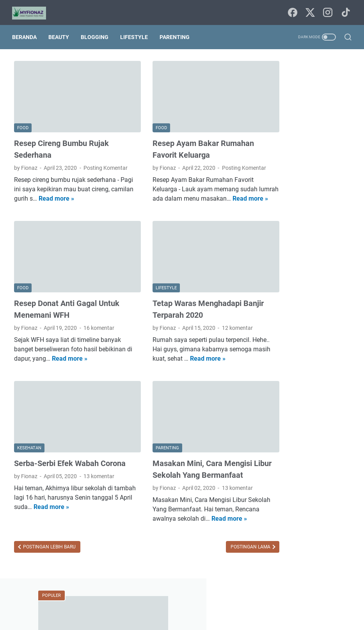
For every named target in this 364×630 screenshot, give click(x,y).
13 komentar (99, 476)
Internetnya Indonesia (318, 350)
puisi (311, 465)
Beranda (26, 32)
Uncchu (214, 618)
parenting (317, 451)
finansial (298, 422)
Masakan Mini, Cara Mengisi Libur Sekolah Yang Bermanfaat (181, 463)
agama (297, 364)
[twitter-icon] (309, 10)
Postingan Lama (209, 556)
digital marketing (289, 408)
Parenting (177, 32)
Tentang (210, 602)
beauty (324, 364)
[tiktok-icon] (344, 10)
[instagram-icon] (327, 10)
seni (331, 465)
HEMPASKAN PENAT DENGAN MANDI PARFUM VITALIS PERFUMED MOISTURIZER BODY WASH (307, 138)
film (274, 422)
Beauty (61, 32)
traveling (306, 480)
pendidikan (282, 465)
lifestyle (313, 436)
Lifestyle (136, 32)
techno (278, 480)
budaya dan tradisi (292, 393)
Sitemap (182, 602)
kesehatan (282, 436)
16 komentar (99, 319)
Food (275, 350)
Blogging (97, 32)
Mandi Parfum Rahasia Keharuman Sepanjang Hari (303, 295)
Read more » (100, 192)
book (329, 379)
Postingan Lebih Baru (49, 556)
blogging (303, 379)
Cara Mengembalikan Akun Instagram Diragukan (301, 221)
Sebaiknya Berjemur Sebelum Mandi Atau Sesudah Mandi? (301, 184)
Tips (274, 364)
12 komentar (216, 319)
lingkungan (283, 451)
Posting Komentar (36, 161)
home (324, 422)
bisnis (276, 379)
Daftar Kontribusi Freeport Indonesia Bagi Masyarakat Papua (305, 258)
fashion (328, 408)
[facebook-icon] (292, 10)
